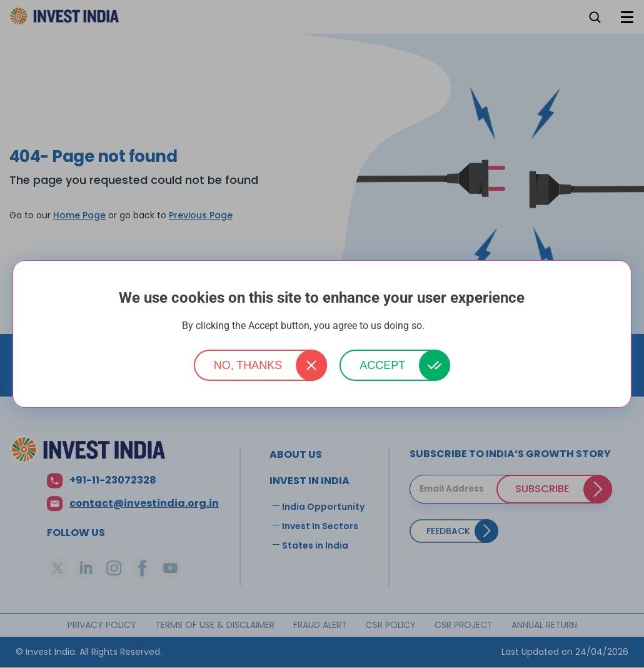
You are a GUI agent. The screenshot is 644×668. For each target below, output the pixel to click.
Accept (382, 365)
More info (445, 326)
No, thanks (248, 365)
